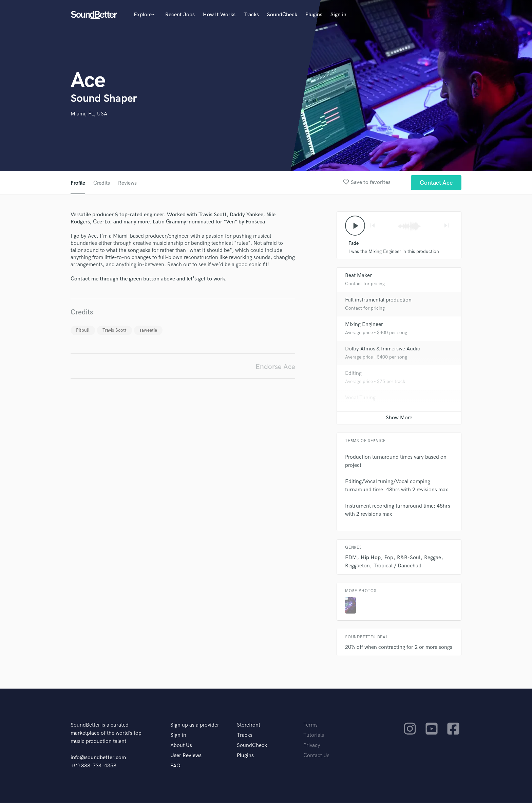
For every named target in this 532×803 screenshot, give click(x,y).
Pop (389, 558)
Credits (102, 183)
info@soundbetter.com (98, 758)
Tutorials (314, 736)
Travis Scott (115, 330)
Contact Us (316, 756)
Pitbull (83, 330)
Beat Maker (358, 276)
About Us (181, 746)
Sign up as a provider (195, 725)
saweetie (148, 330)
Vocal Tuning (360, 398)
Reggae (433, 558)
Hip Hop (371, 558)
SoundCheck (282, 15)
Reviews (128, 183)
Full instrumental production (378, 300)
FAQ (175, 766)
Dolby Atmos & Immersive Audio (383, 349)
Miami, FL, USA (89, 114)
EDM (351, 558)
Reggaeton (357, 566)
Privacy (312, 746)
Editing (353, 374)
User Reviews (186, 756)
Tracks (251, 15)
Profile (78, 183)
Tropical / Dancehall (397, 566)
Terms (310, 725)
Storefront (249, 725)
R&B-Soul (409, 558)
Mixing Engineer (364, 325)
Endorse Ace (275, 367)
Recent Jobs (180, 15)
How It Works (219, 15)
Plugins (314, 15)
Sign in (338, 15)
